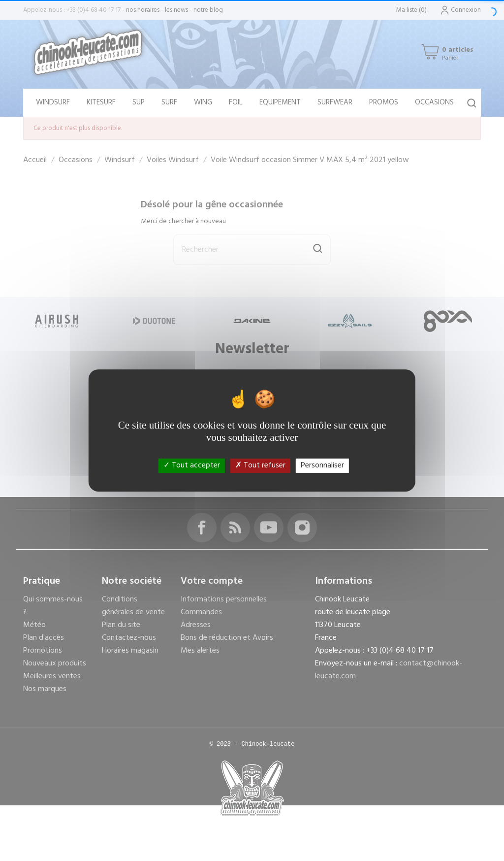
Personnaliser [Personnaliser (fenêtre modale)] (322, 465)
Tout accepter (192, 465)
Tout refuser (260, 465)
